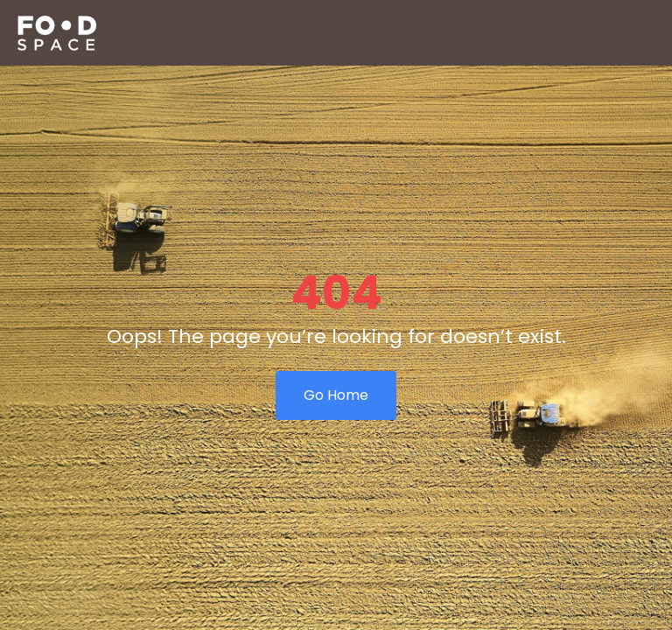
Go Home (336, 395)
